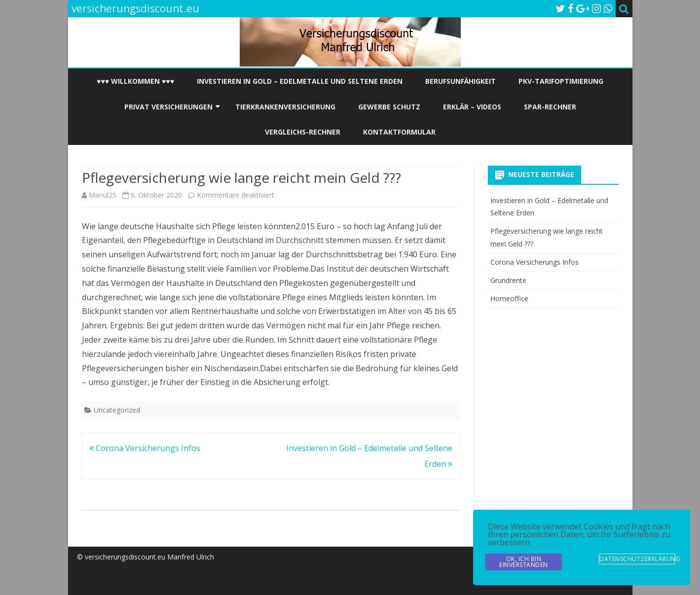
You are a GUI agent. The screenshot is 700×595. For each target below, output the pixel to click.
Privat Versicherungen (168, 107)
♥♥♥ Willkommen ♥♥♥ (135, 81)
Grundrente (508, 280)
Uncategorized (117, 410)
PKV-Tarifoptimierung (561, 81)
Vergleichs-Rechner (303, 132)
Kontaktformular (399, 132)
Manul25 (103, 195)
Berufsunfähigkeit (461, 81)
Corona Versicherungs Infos (145, 448)
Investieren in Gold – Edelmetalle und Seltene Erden (300, 81)
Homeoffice (509, 298)
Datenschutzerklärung (637, 559)
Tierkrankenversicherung (285, 107)
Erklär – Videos (472, 107)
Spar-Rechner (550, 107)
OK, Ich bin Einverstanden (524, 562)
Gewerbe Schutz (389, 107)
